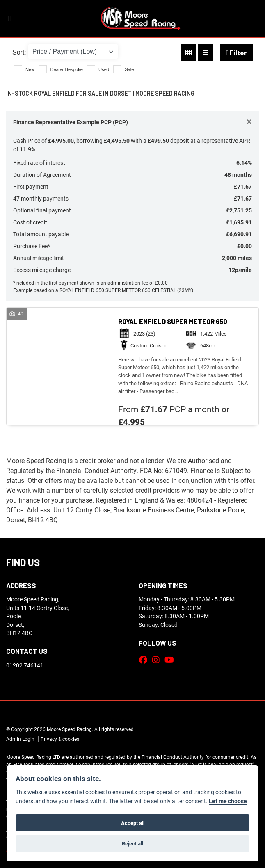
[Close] (249, 121)
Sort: (19, 52)
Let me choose (228, 801)
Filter (236, 52)
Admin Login (20, 739)
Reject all (132, 843)
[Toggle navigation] (10, 18)
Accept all (133, 823)
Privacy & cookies (60, 739)
